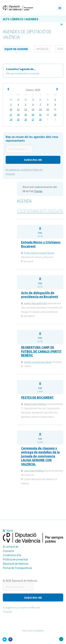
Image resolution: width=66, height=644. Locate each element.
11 (18, 110)
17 (11, 115)
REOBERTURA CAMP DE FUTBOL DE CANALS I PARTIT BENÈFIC (41, 351)
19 (26, 115)
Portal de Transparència (17, 568)
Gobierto (40, 631)
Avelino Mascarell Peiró (35, 303)
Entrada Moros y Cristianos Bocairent (41, 244)
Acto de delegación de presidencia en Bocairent (40, 295)
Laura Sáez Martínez (34, 471)
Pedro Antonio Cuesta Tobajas (39, 253)
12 (26, 110)
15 (48, 110)
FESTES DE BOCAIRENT (37, 398)
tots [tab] (60, 49)
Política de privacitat (15, 559)
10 (11, 110)
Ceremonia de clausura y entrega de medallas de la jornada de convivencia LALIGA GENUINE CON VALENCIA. (40, 456)
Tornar (38, 191)
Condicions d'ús (12, 555)
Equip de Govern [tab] (16, 49)
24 (11, 120)
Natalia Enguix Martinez (35, 404)
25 (18, 120)
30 (33, 100)
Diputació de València (16, 564)
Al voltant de (11, 547)
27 (11, 100)
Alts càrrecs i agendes (21, 19)
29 (26, 100)
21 (40, 115)
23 (55, 115)
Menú (8, 531)
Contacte (8, 551)
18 (18, 115)
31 (40, 100)
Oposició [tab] (42, 49)
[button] (33, 160)
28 (18, 100)
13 (33, 110)
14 (40, 110)
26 (26, 120)
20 (33, 115)
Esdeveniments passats (40, 211)
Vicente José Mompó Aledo (38, 362)
